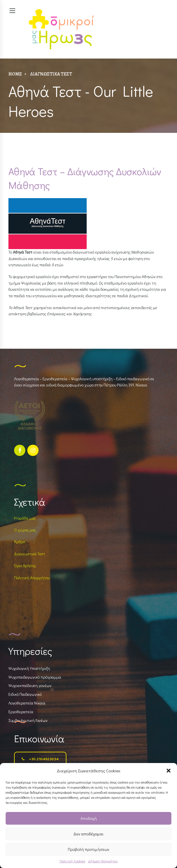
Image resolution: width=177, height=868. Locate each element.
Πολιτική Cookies (72, 861)
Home (15, 74)
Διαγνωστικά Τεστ (51, 74)
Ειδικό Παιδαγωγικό (25, 694)
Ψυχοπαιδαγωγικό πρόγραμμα (35, 677)
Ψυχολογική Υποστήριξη (29, 668)
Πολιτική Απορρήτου (32, 578)
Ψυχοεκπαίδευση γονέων (30, 685)
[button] (169, 771)
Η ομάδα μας (25, 518)
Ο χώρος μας (25, 530)
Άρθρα (20, 542)
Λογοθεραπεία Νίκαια (27, 703)
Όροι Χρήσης (25, 566)
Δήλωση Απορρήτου (103, 861)
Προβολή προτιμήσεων (88, 849)
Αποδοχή (89, 818)
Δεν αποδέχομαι (88, 834)
